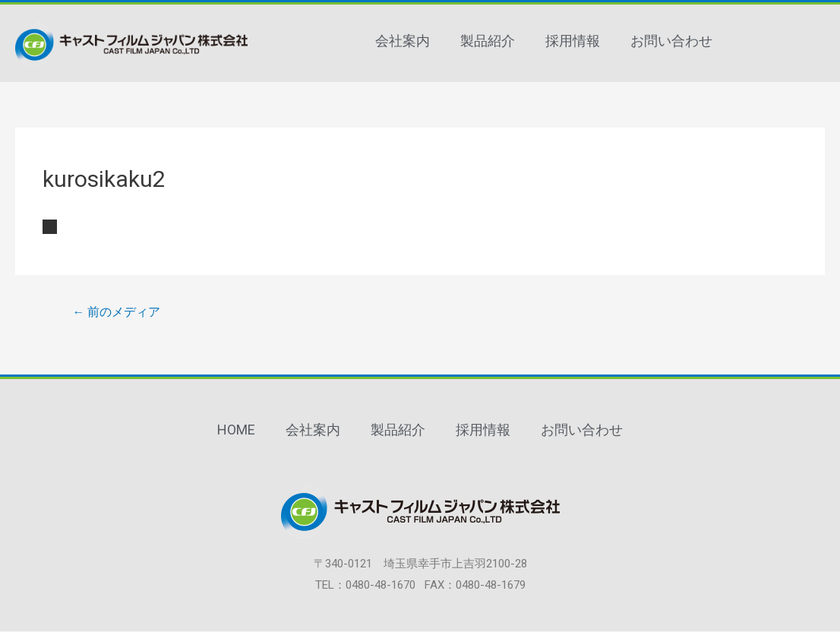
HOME (236, 430)
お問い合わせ (671, 41)
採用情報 (573, 41)
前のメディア (117, 312)
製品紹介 (488, 41)
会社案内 (403, 41)
